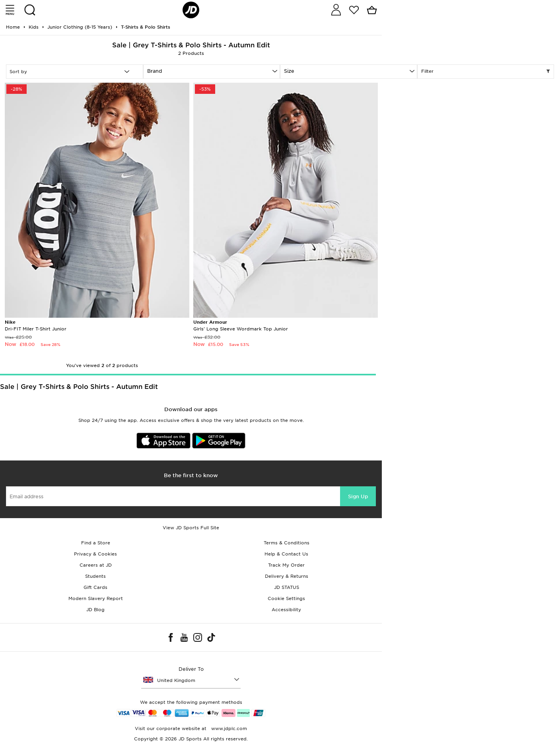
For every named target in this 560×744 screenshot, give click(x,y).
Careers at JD (96, 565)
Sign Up (358, 496)
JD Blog (95, 610)
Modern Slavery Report (96, 598)
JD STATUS (287, 587)
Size (289, 71)
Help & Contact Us (286, 554)
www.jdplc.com (228, 728)
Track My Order (286, 565)
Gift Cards (95, 587)
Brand (155, 71)
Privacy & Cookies (95, 554)
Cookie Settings (286, 598)
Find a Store (96, 543)
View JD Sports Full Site (191, 528)
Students (95, 576)
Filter (486, 72)
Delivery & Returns (287, 576)
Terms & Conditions (287, 543)
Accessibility (286, 610)
